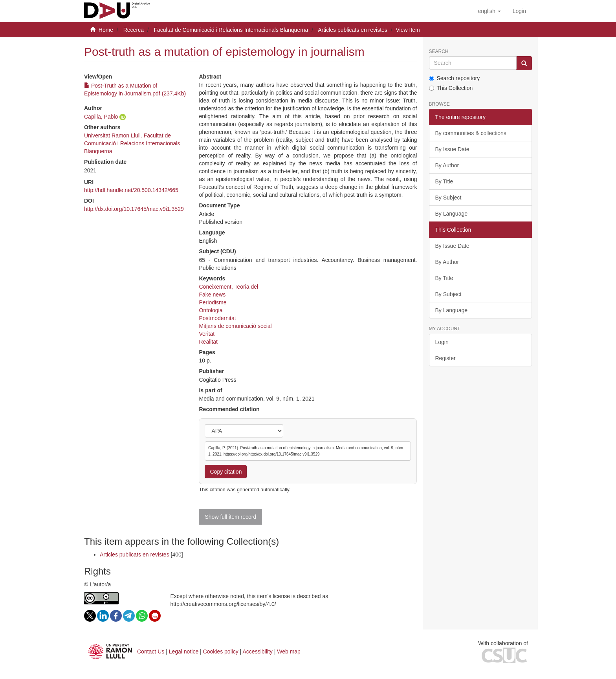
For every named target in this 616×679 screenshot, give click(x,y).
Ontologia (211, 310)
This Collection (451, 88)
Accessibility (258, 652)
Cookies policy (221, 652)
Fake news (212, 295)
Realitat (208, 342)
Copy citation (226, 472)
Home (106, 30)
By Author (447, 165)
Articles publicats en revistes (353, 30)
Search (439, 52)
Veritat (207, 334)
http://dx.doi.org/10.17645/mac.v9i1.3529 (134, 209)
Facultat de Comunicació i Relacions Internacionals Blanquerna (231, 30)
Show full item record (230, 517)
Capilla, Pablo (101, 117)
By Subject (448, 198)
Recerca (134, 30)
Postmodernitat (217, 318)
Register (445, 358)
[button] (489, 11)
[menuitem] (519, 11)
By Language (452, 214)
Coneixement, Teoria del (228, 287)
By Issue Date (452, 149)
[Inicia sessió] (519, 11)
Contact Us (151, 652)
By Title (444, 181)
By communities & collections (471, 133)
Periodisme (213, 302)
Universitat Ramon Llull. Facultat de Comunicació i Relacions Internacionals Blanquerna (132, 143)
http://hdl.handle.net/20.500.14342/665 (131, 190)
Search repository (455, 78)
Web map (289, 652)
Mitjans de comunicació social (235, 326)
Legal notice (184, 652)
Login (442, 342)
